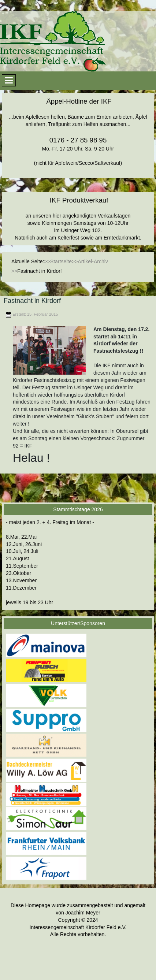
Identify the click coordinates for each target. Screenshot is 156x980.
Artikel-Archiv (93, 261)
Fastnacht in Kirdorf (32, 301)
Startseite (61, 261)
